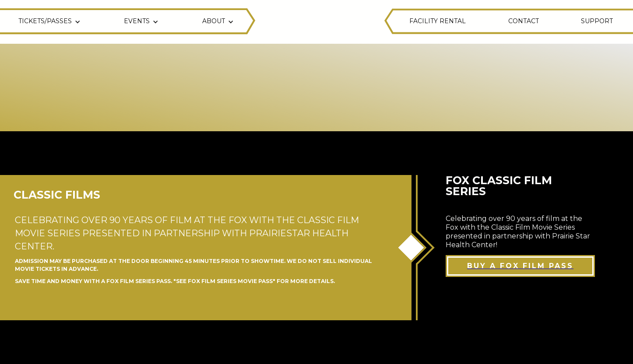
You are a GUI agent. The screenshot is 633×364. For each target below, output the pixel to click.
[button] (51, 22)
